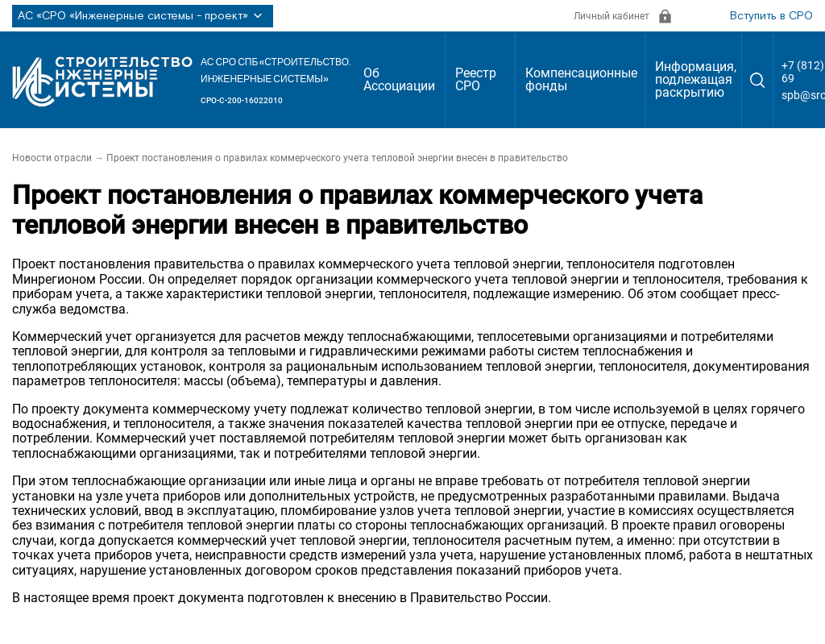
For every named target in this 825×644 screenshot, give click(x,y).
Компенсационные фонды (581, 79)
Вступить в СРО (771, 16)
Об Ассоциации (399, 79)
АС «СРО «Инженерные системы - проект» (143, 16)
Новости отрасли (52, 158)
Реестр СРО (476, 79)
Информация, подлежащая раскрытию (696, 79)
